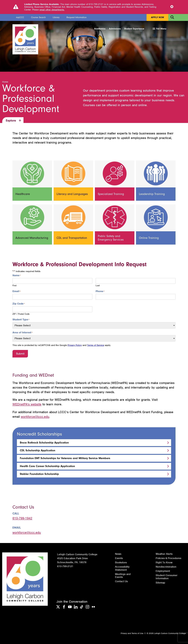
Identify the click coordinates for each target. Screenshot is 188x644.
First (14, 286)
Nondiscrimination (166, 567)
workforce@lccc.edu (35, 417)
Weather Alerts (164, 554)
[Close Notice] (172, 7)
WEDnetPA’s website (27, 404)
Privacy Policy (75, 345)
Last (98, 286)
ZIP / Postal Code (21, 314)
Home (5, 82)
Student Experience (134, 29)
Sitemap (160, 583)
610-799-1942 (22, 518)
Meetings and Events (123, 576)
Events (119, 558)
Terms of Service (96, 345)
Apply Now (157, 17)
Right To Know (164, 563)
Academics (100, 29)
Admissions (115, 29)
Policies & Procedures (168, 558)
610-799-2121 (65, 566)
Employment (163, 571)
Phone (100, 291)
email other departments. (52, 10)
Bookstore (121, 563)
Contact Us (121, 581)
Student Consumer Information (167, 577)
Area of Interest (22, 333)
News (118, 554)
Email (16, 291)
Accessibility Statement (122, 568)
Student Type (21, 320)
